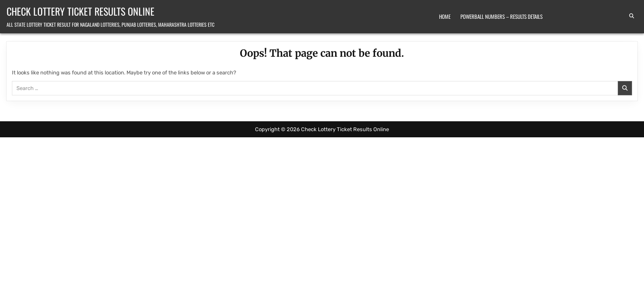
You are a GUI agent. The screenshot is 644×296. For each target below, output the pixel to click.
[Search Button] (632, 16)
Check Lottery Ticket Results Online (80, 11)
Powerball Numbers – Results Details (501, 16)
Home (445, 16)
